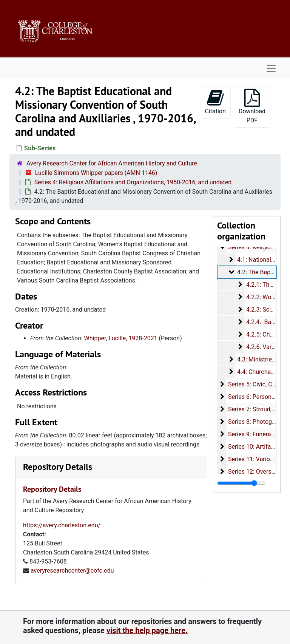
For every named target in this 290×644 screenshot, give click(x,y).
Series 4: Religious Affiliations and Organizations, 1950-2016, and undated (133, 182)
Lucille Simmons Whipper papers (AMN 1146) (96, 173)
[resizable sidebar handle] (241, 483)
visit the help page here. (147, 630)
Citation (215, 102)
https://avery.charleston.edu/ (62, 525)
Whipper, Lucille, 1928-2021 (121, 338)
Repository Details (58, 467)
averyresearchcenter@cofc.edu (72, 571)
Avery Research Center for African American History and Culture (112, 163)
